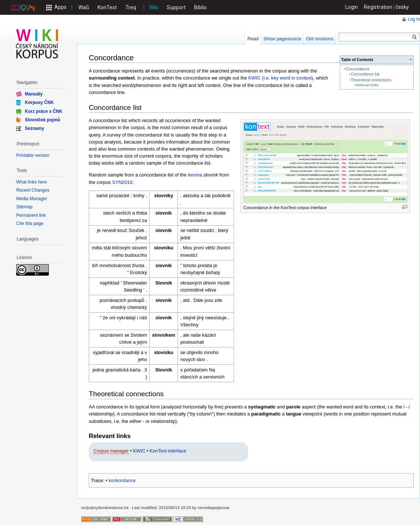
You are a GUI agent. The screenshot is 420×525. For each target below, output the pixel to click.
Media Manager (32, 199)
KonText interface (168, 451)
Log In (414, 19)
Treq (131, 7)
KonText (107, 7)
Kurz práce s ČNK (43, 111)
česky (402, 7)
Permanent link (31, 215)
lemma (195, 175)
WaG (84, 7)
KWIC (139, 451)
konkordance (122, 480)
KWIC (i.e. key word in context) (281, 78)
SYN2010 (122, 182)
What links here (32, 182)
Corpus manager (111, 451)
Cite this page (30, 223)
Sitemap (24, 207)
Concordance (357, 69)
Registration (378, 7)
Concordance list (365, 74)
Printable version (33, 155)
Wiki (154, 7)
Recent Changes (33, 190)
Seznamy (34, 128)
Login (352, 7)
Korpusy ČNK (39, 102)
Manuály (34, 94)
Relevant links (367, 85)
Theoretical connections (371, 80)
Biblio (200, 7)
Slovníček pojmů (42, 120)
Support (176, 7)
